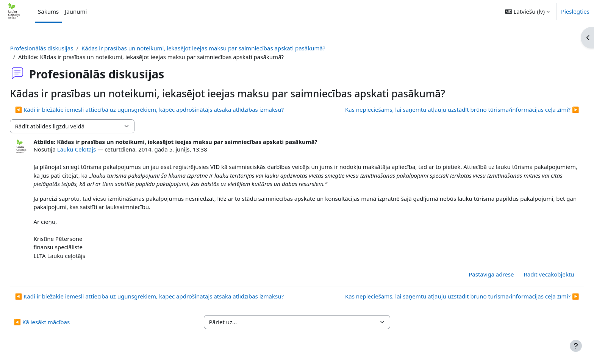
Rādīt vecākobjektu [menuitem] (532, 274)
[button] (527, 11)
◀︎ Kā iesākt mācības (59, 322)
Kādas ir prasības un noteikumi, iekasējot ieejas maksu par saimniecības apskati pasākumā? (220, 48)
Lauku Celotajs (93, 149)
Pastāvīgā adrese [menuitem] (474, 274)
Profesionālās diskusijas (59, 48)
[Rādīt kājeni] (576, 346)
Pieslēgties (575, 11)
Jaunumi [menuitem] (76, 11)
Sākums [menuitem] (48, 11)
